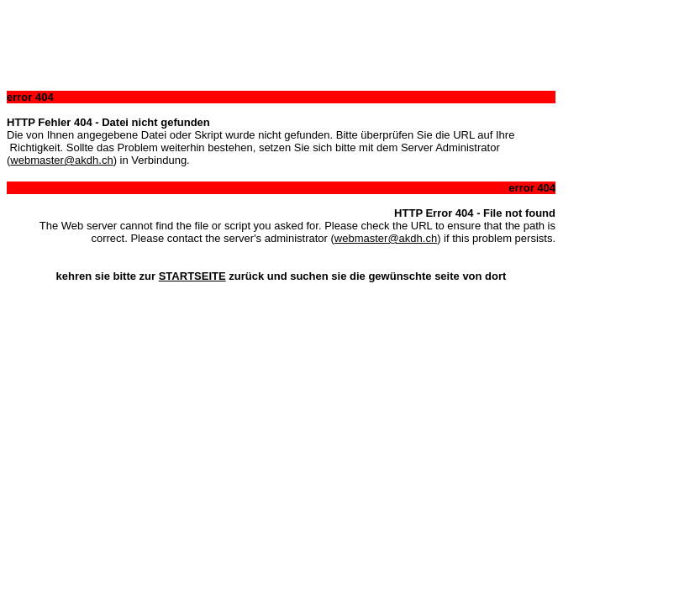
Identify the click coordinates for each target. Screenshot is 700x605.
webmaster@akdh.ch (61, 160)
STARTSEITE (192, 276)
